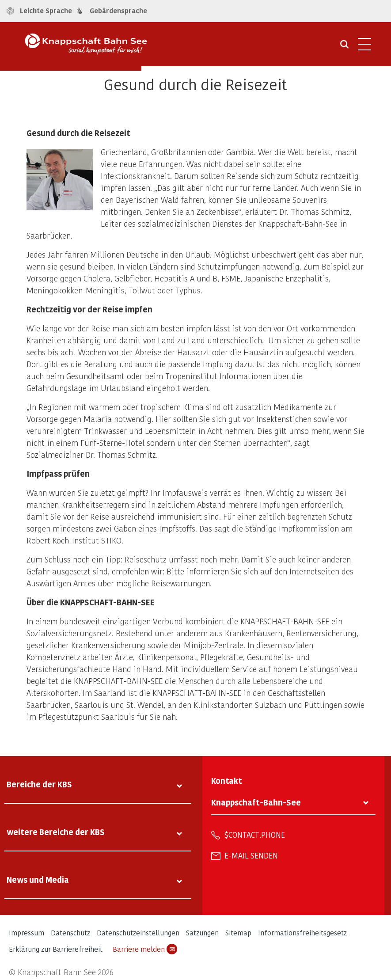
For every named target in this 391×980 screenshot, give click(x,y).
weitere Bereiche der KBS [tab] (56, 832)
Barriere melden (145, 949)
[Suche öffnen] (344, 47)
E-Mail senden (251, 855)
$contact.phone (255, 835)
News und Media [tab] (38, 879)
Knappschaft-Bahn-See (256, 802)
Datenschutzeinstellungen (138, 933)
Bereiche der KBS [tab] (39, 784)
